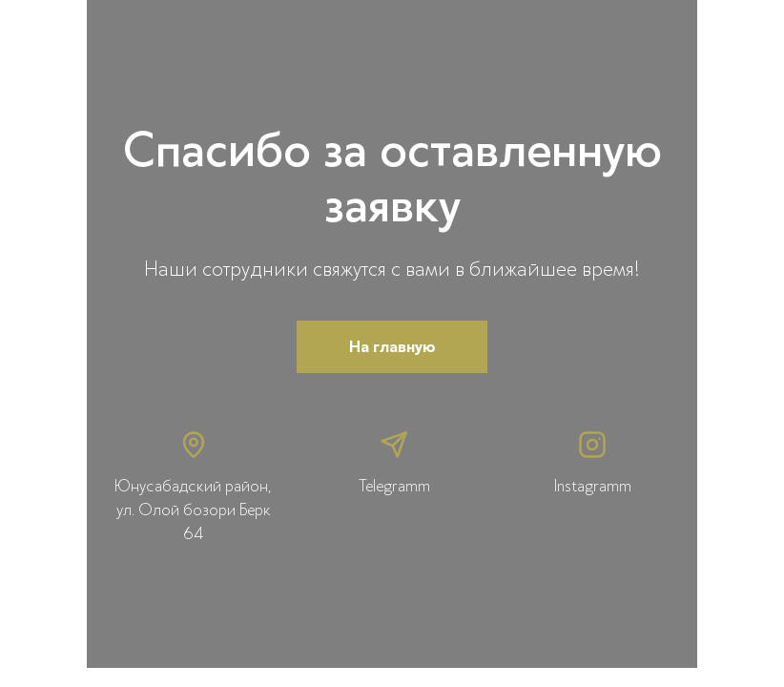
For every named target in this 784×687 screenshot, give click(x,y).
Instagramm (593, 486)
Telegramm (394, 486)
